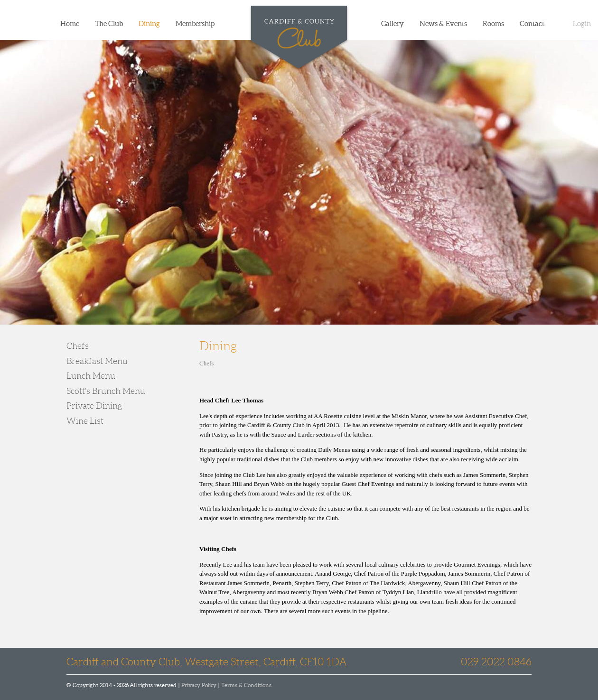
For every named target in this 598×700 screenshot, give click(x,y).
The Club (109, 23)
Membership (195, 23)
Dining (149, 23)
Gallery (392, 23)
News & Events (443, 23)
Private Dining (94, 406)
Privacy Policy (199, 685)
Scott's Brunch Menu (106, 391)
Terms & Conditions (246, 685)
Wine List (85, 421)
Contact (532, 23)
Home (70, 23)
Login (582, 23)
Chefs (78, 346)
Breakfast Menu (97, 361)
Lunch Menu (91, 376)
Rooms (493, 23)
